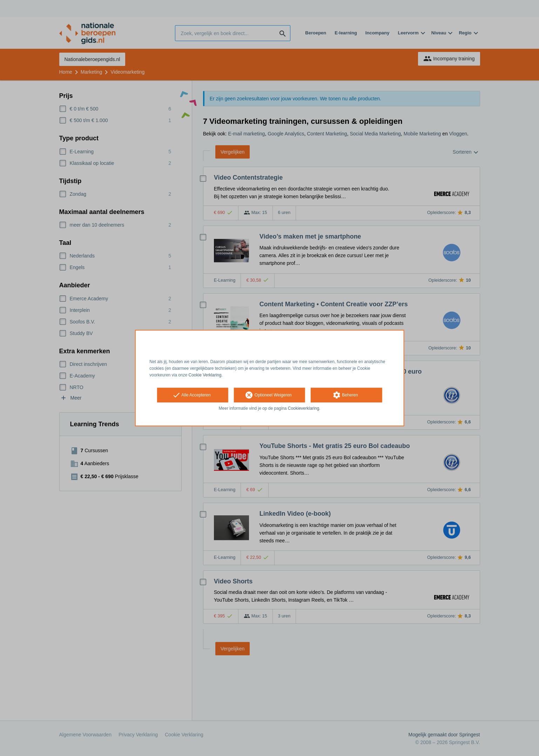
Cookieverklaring (304, 409)
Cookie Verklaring (205, 375)
